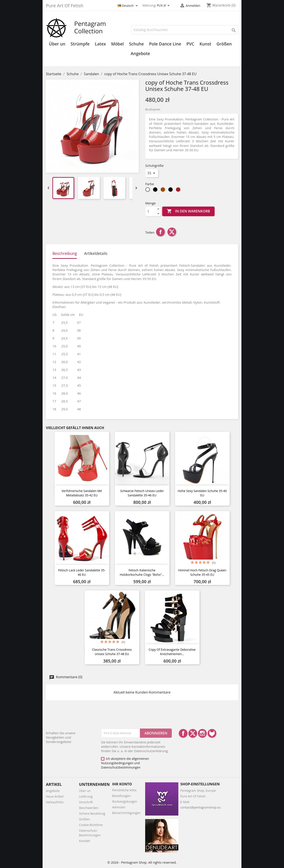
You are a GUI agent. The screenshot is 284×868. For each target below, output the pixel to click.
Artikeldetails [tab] (96, 253)
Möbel (117, 44)
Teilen (160, 232)
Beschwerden (89, 808)
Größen (224, 44)
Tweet (172, 232)
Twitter (193, 733)
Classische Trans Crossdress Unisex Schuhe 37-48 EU (112, 652)
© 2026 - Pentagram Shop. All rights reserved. (142, 862)
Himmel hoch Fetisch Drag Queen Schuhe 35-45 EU (202, 572)
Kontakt (85, 841)
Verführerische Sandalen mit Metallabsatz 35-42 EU (82, 493)
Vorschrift (86, 802)
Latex (100, 44)
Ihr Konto (122, 784)
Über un (57, 44)
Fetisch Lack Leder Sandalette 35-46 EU (82, 572)
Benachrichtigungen (126, 813)
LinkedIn (212, 733)
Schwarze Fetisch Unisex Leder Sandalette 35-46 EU (142, 493)
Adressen (119, 807)
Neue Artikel (55, 796)
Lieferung (86, 796)
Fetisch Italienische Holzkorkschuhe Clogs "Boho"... (142, 572)
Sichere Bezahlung (92, 813)
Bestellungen (121, 796)
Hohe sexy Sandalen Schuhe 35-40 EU (202, 493)
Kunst (205, 44)
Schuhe (136, 44)
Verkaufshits (55, 802)
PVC (190, 44)
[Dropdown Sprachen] (128, 6)
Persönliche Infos (124, 790)
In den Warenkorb (188, 211)
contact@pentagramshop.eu (201, 807)
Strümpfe (80, 44)
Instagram (202, 733)
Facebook (183, 733)
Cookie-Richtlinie (91, 825)
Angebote (140, 54)
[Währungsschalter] (164, 6)
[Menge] (151, 211)
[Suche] (185, 30)
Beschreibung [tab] (65, 253)
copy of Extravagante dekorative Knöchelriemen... (172, 652)
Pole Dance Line (165, 44)
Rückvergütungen (125, 801)
